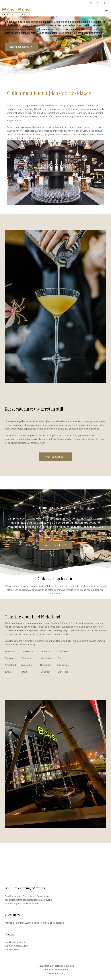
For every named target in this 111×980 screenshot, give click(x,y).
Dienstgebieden (56, 923)
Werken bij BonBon (14, 923)
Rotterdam (10, 651)
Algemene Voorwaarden (55, 970)
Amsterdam (28, 651)
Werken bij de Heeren (36, 923)
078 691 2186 (12, 950)
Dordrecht (45, 651)
